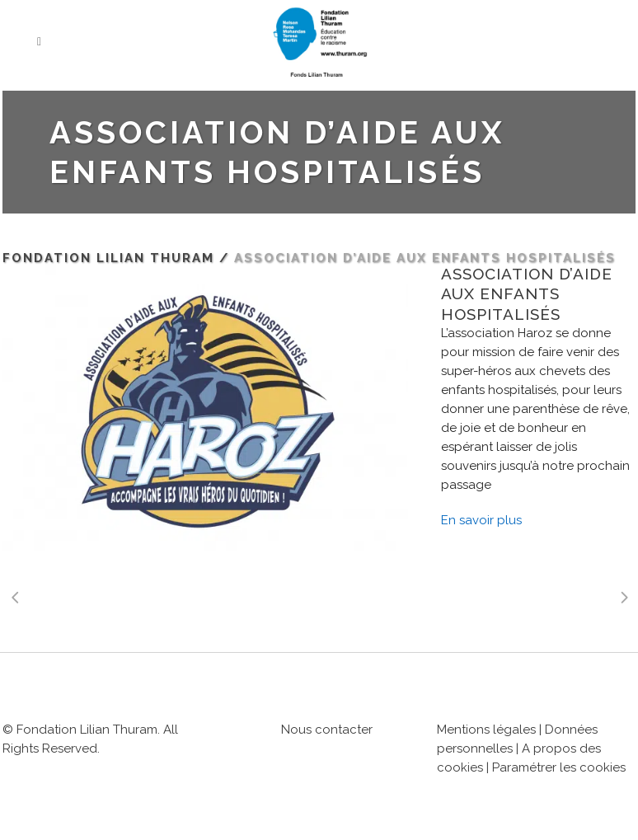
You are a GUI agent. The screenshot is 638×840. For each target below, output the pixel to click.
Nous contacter (327, 730)
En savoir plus (481, 520)
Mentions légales (486, 730)
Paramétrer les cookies (559, 767)
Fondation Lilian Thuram (108, 258)
